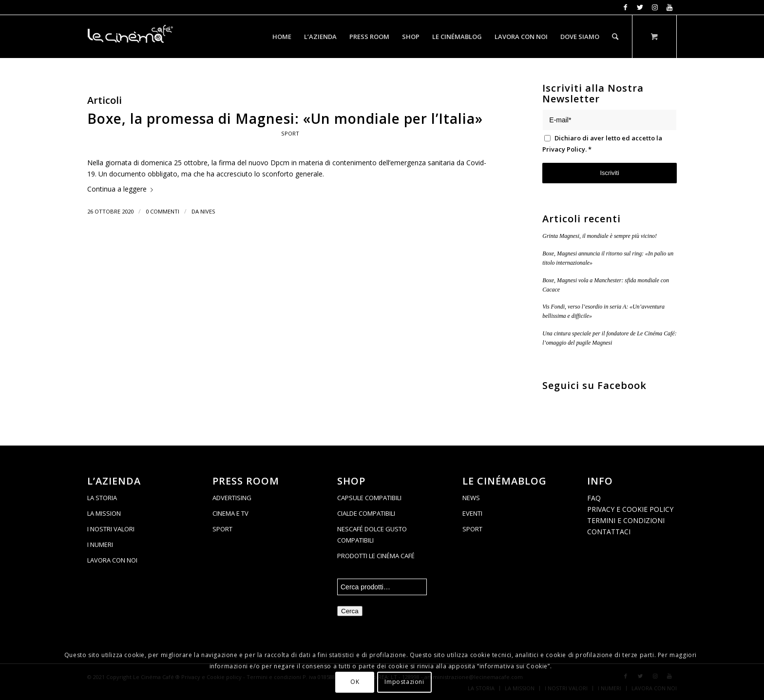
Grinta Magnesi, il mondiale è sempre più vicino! (600, 236)
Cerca (350, 611)
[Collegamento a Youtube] (669, 7)
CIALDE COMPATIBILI (366, 513)
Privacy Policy (564, 149)
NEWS (471, 498)
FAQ (594, 498)
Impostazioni (404, 682)
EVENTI (472, 513)
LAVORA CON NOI (112, 560)
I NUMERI (100, 544)
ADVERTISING (232, 498)
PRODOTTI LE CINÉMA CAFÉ (376, 556)
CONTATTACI (609, 532)
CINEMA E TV (230, 513)
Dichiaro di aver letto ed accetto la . (602, 144)
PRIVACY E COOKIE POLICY (630, 509)
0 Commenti (162, 211)
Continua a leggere (122, 189)
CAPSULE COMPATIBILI (369, 498)
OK (355, 682)
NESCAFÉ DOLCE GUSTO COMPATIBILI (372, 535)
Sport (290, 133)
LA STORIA (102, 498)
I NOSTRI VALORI (111, 529)
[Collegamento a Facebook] (625, 7)
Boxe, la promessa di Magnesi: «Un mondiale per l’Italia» (285, 118)
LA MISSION (104, 513)
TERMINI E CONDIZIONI (626, 520)
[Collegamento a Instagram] (655, 7)
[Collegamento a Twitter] (640, 7)
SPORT (222, 529)
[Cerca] (615, 37)
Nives (208, 211)
